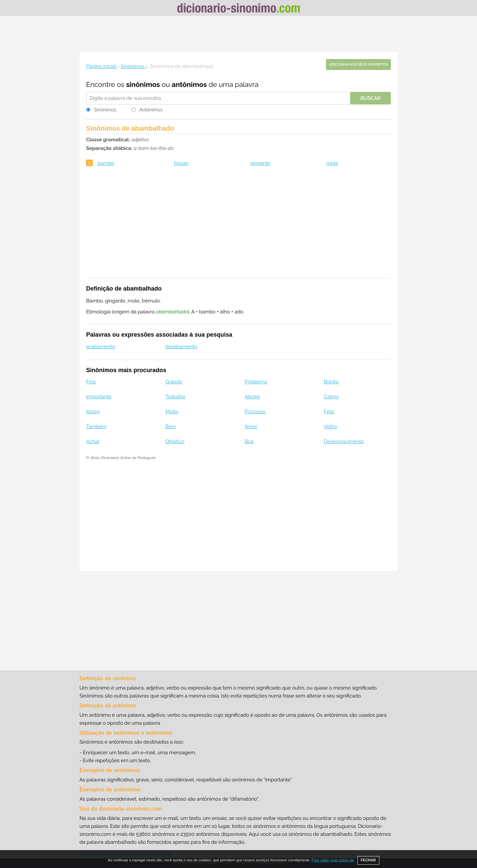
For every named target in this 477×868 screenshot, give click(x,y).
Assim (93, 412)
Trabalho (175, 397)
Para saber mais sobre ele (333, 860)
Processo (255, 412)
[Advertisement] (238, 34)
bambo (106, 163)
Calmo (331, 397)
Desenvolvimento (344, 441)
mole (332, 163)
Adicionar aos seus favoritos (358, 65)
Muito (172, 412)
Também (96, 427)
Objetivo (175, 441)
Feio (91, 382)
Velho (331, 427)
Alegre (252, 397)
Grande (174, 382)
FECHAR (368, 860)
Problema (256, 382)
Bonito (331, 382)
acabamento (101, 347)
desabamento (181, 347)
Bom (171, 427)
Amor (251, 427)
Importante (99, 397)
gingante (260, 163)
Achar (93, 441)
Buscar (371, 98)
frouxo (181, 163)
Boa (249, 441)
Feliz (329, 412)
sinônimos (143, 84)
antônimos (189, 84)
